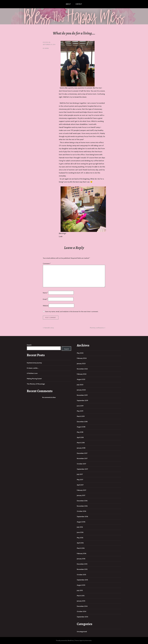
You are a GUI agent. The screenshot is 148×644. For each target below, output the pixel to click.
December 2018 (82, 422)
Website (46, 306)
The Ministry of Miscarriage (36, 384)
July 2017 (80, 474)
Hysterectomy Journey (34, 363)
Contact (79, 4)
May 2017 (80, 480)
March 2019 (81, 416)
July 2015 (80, 590)
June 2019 (80, 406)
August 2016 (81, 522)
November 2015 (82, 569)
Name (45, 293)
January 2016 (81, 559)
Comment (47, 264)
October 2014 (82, 611)
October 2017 (81, 464)
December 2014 (82, 606)
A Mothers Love (32, 373)
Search (29, 345)
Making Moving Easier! (34, 379)
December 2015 (82, 564)
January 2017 (81, 495)
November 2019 (82, 395)
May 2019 (80, 411)
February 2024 (82, 358)
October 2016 (81, 511)
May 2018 (80, 432)
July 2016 (80, 527)
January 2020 (81, 390)
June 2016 (80, 532)
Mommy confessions (97, 328)
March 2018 (81, 443)
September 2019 (82, 400)
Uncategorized (82, 632)
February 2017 (81, 490)
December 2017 (82, 453)
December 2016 (82, 501)
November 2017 (82, 458)
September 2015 (82, 580)
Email (45, 299)
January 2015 (81, 601)
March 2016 (81, 548)
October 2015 (81, 575)
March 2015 (81, 596)
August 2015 (81, 585)
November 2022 (82, 369)
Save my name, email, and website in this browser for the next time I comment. (72, 312)
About (68, 4)
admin (47, 48)
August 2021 (81, 379)
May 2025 (80, 353)
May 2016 (80, 538)
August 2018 (81, 427)
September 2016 (82, 517)
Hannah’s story (49, 328)
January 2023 (81, 364)
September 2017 (82, 469)
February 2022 (82, 374)
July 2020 (80, 385)
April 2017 (80, 485)
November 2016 (82, 506)
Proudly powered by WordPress (65, 640)
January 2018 (81, 448)
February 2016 (82, 553)
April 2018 (80, 437)
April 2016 (80, 543)
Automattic (88, 640)
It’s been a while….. (33, 368)
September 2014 (82, 617)
